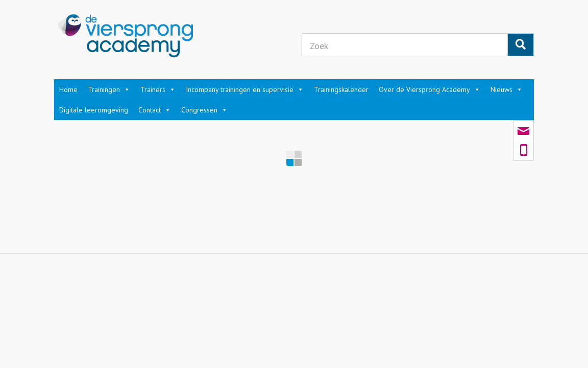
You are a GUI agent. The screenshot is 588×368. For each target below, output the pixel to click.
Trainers (158, 89)
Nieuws (507, 89)
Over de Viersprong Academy (430, 89)
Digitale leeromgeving (94, 110)
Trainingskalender (341, 89)
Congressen (204, 110)
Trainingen (109, 89)
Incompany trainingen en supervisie (245, 89)
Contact (155, 110)
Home (68, 89)
